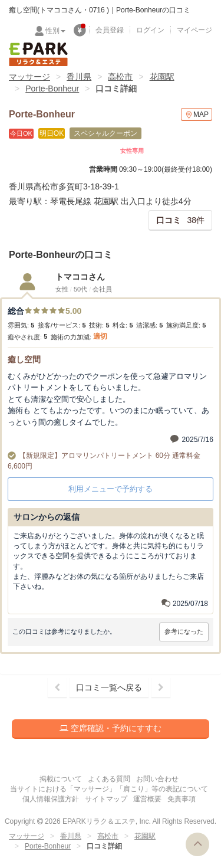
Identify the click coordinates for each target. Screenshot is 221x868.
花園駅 (162, 77)
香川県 (79, 77)
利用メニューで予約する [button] (111, 489)
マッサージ (29, 77)
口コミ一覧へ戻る (109, 687)
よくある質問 (109, 779)
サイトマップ (106, 799)
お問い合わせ (157, 779)
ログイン (150, 30)
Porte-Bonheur (52, 89)
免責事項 (182, 799)
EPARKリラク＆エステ (38, 54)
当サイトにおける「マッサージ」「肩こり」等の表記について (109, 789)
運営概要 (147, 799)
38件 (180, 220)
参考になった (184, 631)
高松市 (120, 77)
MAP (197, 115)
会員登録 (110, 30)
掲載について (61, 779)
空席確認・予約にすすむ (111, 728)
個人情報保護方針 (51, 799)
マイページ (194, 30)
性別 (55, 31)
